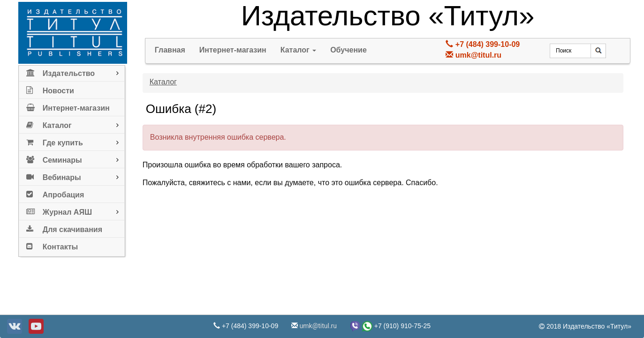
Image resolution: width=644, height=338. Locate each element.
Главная (170, 50)
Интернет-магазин (68, 106)
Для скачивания (64, 228)
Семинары (54, 158)
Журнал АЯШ (59, 210)
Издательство (61, 71)
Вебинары (54, 176)
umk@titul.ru (478, 55)
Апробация (55, 193)
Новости (50, 89)
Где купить (55, 141)
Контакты (52, 245)
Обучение (349, 50)
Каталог (49, 124)
